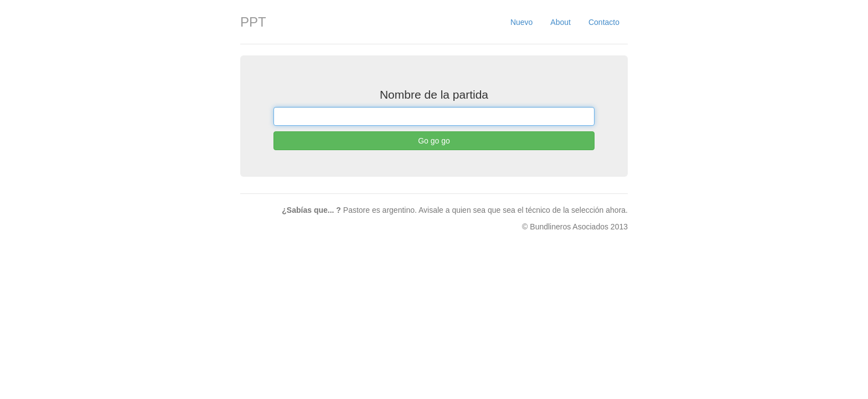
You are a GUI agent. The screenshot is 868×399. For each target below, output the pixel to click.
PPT (253, 22)
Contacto (604, 22)
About (560, 22)
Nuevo (521, 22)
